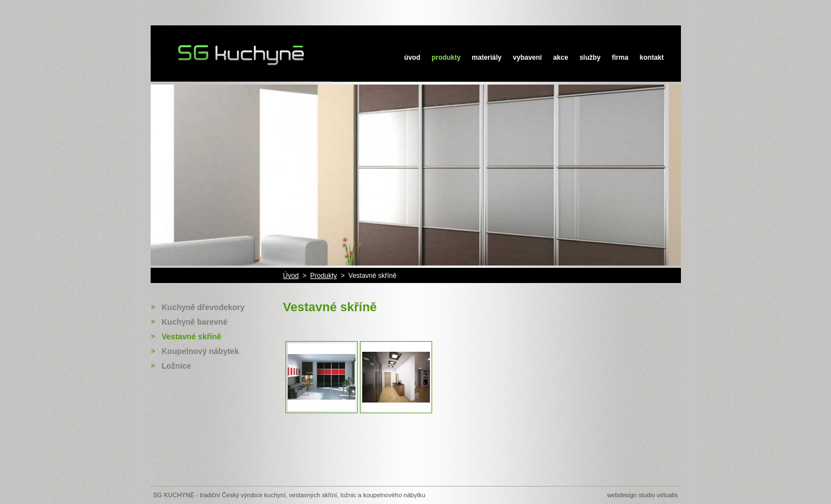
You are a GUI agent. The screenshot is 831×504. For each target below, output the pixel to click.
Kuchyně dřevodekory (203, 307)
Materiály (487, 58)
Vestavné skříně (192, 337)
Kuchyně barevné (195, 322)
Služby (590, 58)
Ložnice (177, 366)
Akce (560, 58)
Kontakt (652, 58)
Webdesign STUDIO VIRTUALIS (642, 495)
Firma (620, 58)
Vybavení (527, 58)
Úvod (412, 58)
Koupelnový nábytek (201, 351)
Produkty (446, 58)
